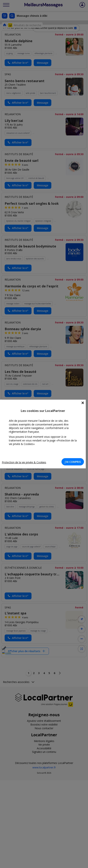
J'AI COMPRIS (73, 462)
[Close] (83, 403)
